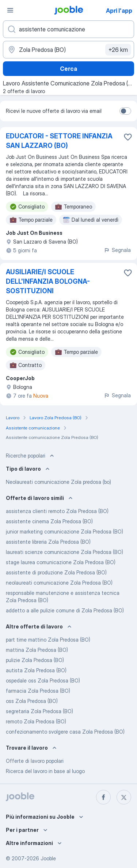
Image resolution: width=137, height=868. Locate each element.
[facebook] (103, 797)
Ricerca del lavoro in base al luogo (45, 771)
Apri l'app (119, 11)
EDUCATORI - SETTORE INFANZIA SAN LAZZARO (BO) (59, 141)
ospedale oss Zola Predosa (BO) (43, 680)
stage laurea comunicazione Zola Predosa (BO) (61, 562)
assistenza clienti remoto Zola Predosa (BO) (57, 511)
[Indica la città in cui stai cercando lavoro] (68, 50)
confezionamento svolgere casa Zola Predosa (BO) (65, 732)
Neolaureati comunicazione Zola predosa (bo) (58, 482)
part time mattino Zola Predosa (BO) (48, 640)
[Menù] (10, 10)
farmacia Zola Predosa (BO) (38, 691)
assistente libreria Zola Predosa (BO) (48, 542)
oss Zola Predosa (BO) (32, 701)
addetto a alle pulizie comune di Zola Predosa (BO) (65, 610)
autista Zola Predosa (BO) (36, 670)
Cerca (68, 69)
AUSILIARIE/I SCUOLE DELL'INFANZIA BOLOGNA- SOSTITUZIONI (48, 281)
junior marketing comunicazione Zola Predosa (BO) (64, 531)
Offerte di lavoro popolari (35, 761)
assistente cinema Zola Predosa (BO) (49, 521)
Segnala (117, 250)
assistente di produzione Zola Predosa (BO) (56, 572)
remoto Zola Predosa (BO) (36, 721)
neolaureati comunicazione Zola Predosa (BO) (59, 583)
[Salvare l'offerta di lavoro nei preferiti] (128, 137)
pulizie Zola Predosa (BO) (35, 660)
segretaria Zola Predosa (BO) (39, 711)
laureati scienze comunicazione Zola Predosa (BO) (64, 552)
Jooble (48, 858)
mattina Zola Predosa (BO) (37, 650)
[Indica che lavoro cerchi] (68, 29)
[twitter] (124, 797)
